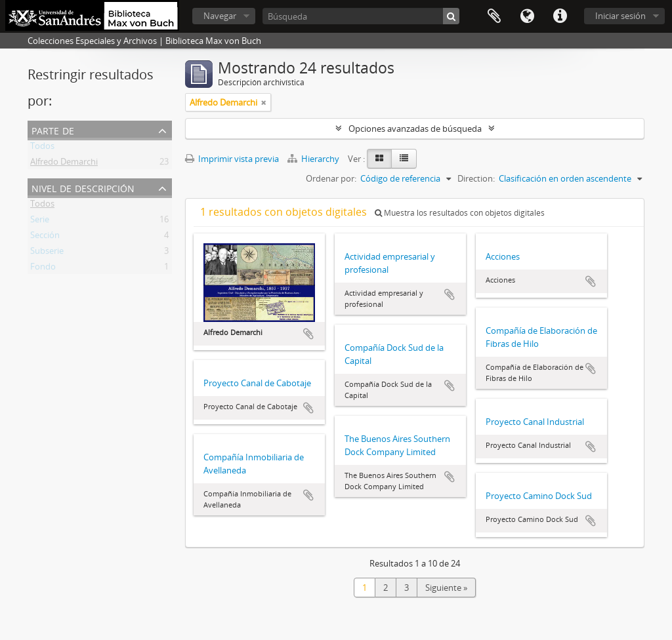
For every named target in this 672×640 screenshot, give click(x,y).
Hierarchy (314, 159)
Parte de (53, 130)
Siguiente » (446, 588)
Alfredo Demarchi (64, 164)
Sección (45, 237)
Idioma (527, 16)
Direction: (476, 178)
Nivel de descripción (83, 187)
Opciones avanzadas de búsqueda (415, 129)
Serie (40, 222)
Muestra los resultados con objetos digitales (460, 213)
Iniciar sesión (620, 16)
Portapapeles (494, 16)
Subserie (47, 253)
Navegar (220, 16)
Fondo (43, 269)
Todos (42, 148)
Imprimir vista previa (232, 159)
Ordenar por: (331, 178)
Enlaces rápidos (560, 16)
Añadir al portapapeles (308, 334)
